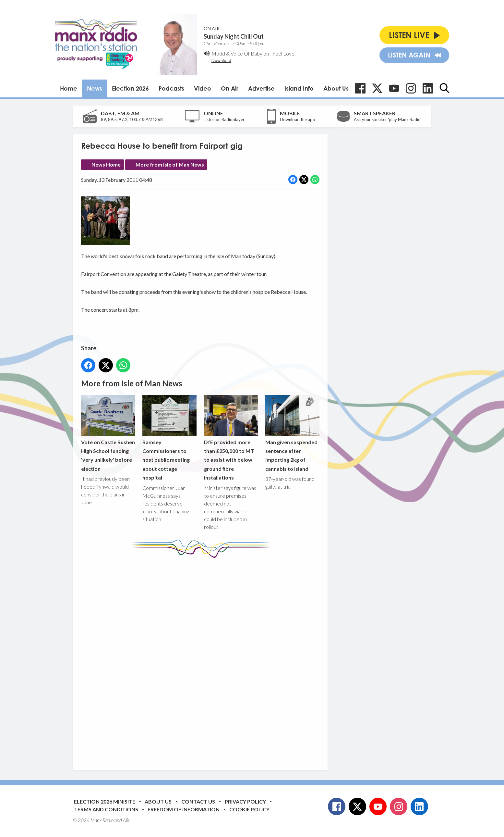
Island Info (299, 88)
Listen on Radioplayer (224, 119)
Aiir (126, 820)
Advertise (261, 88)
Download (221, 60)
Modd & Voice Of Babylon (240, 53)
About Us (336, 88)
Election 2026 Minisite (105, 801)
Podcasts (171, 88)
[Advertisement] (203, 659)
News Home (106, 164)
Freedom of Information (184, 809)
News (95, 88)
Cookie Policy (249, 809)
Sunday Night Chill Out (234, 36)
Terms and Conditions (106, 809)
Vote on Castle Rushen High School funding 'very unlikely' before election (108, 433)
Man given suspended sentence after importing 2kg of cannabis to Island (292, 433)
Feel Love (283, 53)
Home (69, 88)
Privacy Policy (245, 801)
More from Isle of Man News (170, 164)
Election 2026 (130, 88)
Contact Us (198, 801)
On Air (230, 88)
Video (203, 88)
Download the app (298, 119)
